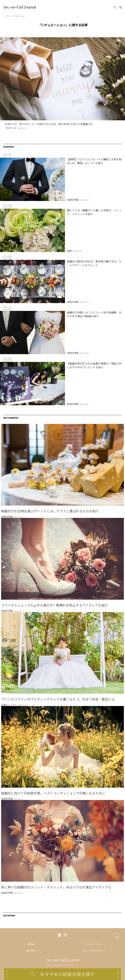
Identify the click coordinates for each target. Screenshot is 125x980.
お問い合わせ (31, 951)
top (117, 937)
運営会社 (31, 944)
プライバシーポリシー (94, 944)
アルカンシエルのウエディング (94, 951)
